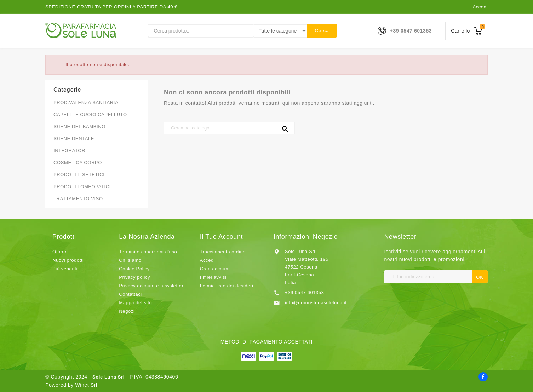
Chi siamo (130, 260)
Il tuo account (221, 237)
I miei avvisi (213, 277)
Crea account (215, 269)
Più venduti (65, 269)
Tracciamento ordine (223, 252)
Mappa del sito (135, 303)
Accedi (480, 7)
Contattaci (130, 294)
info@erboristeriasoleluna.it (316, 303)
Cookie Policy (134, 269)
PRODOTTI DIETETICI (79, 175)
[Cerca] (229, 128)
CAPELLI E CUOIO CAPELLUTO (90, 114)
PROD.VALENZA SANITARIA (86, 102)
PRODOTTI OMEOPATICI (82, 187)
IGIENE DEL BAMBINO (79, 126)
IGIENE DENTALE (74, 139)
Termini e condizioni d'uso (148, 252)
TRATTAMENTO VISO (78, 199)
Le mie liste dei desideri (227, 286)
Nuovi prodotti (68, 260)
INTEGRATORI (70, 151)
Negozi (127, 311)
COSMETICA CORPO (78, 163)
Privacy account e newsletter (151, 286)
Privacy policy (134, 277)
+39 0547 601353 (411, 31)
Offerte (60, 252)
